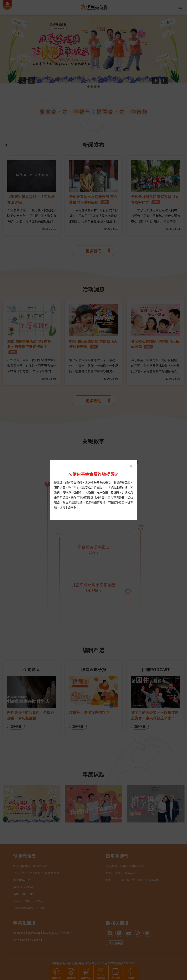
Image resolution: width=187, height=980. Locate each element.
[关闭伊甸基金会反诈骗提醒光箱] (131, 466)
